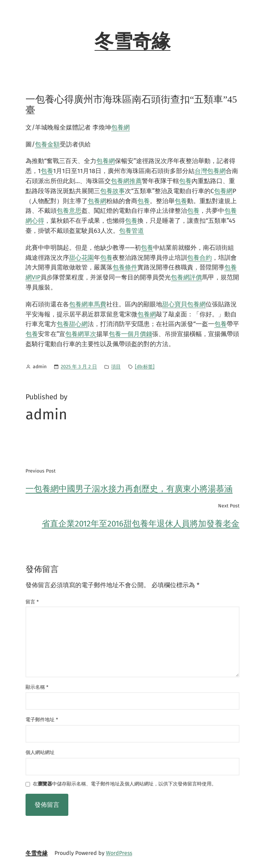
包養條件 (125, 267)
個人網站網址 (40, 752)
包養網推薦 (126, 181)
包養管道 (131, 231)
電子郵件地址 (42, 720)
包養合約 (199, 258)
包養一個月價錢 (130, 334)
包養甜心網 (72, 324)
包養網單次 (81, 334)
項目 (116, 367)
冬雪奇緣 (132, 41)
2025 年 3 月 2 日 (79, 367)
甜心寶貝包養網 (184, 304)
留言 (32, 602)
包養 (47, 171)
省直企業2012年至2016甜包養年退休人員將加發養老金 (141, 524)
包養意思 (69, 211)
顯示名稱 (37, 687)
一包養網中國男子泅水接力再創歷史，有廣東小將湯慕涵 (129, 489)
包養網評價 (186, 277)
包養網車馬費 (88, 304)
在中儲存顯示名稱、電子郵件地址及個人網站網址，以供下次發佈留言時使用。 (125, 784)
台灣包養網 (210, 171)
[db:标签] (145, 367)
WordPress (119, 853)
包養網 (120, 127)
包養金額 (47, 144)
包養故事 (112, 191)
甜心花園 (81, 258)
